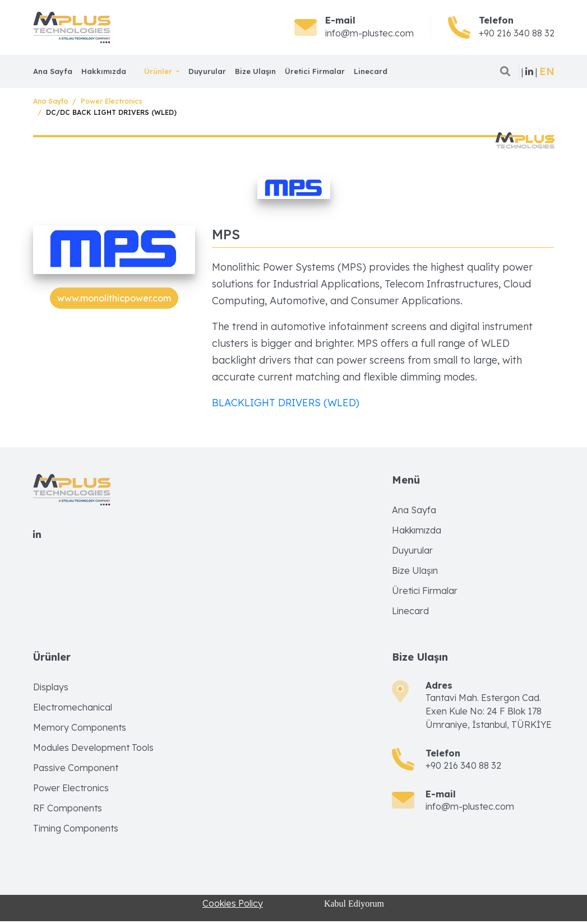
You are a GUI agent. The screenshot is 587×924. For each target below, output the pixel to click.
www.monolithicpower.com (114, 298)
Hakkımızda (104, 71)
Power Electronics (112, 101)
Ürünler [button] (159, 71)
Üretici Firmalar (315, 71)
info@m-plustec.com (369, 33)
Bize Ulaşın (255, 71)
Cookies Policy (233, 903)
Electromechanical (73, 707)
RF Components (68, 808)
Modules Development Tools (93, 747)
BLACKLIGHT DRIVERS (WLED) (286, 403)
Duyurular (207, 71)
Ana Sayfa (53, 71)
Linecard (371, 71)
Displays (51, 687)
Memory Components (80, 727)
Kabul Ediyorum (354, 904)
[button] (547, 72)
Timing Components (76, 828)
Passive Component (76, 768)
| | (529, 72)
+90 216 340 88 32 (517, 33)
